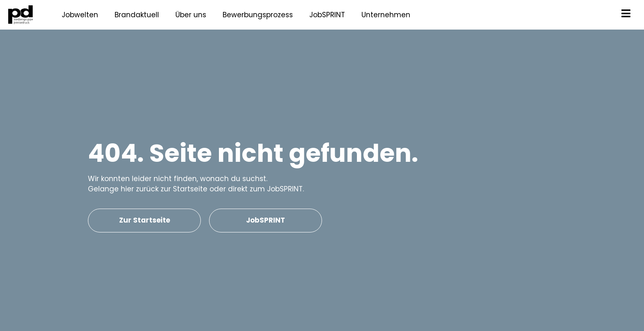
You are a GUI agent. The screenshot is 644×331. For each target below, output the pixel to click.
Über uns (191, 15)
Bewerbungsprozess (258, 15)
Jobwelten (80, 15)
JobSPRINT (327, 15)
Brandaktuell (137, 15)
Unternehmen (386, 15)
